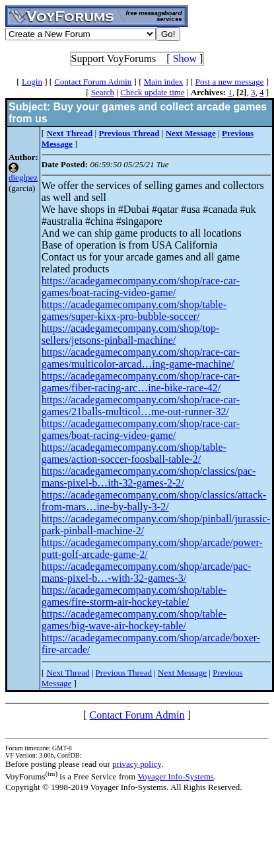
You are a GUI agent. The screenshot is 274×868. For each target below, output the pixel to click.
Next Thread (68, 673)
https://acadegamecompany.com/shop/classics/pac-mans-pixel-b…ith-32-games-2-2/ (149, 477)
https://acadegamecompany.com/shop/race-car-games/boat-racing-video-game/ (141, 287)
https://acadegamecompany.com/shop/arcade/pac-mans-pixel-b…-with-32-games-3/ (147, 572)
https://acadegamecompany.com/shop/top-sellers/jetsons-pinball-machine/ (131, 334)
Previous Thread (124, 673)
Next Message (182, 673)
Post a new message (230, 82)
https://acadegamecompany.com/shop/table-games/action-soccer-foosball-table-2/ (134, 453)
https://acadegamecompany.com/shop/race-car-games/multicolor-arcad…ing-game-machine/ (141, 358)
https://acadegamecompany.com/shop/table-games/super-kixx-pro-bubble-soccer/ (134, 310)
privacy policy (137, 764)
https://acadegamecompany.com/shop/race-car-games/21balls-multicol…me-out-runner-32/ (141, 406)
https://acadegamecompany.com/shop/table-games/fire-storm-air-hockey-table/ (134, 596)
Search (103, 92)
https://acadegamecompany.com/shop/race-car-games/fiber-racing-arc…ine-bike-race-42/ (141, 382)
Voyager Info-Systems (176, 776)
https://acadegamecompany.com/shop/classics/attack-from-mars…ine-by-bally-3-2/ (154, 501)
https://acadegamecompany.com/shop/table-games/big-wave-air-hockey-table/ (134, 620)
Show (185, 59)
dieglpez (23, 178)
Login (32, 82)
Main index (164, 82)
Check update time (152, 92)
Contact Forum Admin (93, 82)
